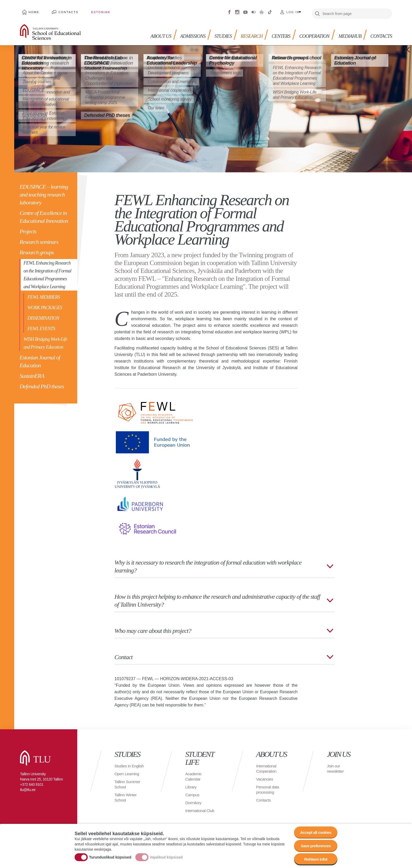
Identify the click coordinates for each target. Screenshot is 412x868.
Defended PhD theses (42, 383)
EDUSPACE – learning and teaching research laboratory (44, 191)
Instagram (237, 11)
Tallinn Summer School (128, 786)
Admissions (182, 32)
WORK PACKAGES (45, 304)
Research (244, 32)
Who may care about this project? (153, 627)
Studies (214, 32)
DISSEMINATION (43, 315)
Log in (293, 11)
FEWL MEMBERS (43, 294)
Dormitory (194, 799)
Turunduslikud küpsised (110, 856)
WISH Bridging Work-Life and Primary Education (45, 340)
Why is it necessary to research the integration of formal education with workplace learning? (208, 563)
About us (149, 32)
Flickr (254, 11)
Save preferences (315, 844)
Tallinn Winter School (126, 799)
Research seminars (39, 239)
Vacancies (265, 776)
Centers (275, 32)
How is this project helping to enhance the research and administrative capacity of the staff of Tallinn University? (217, 597)
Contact (124, 654)
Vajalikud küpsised (166, 856)
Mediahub (347, 32)
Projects (28, 228)
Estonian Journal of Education (40, 358)
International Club (200, 807)
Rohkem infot (314, 859)
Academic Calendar (194, 773)
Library (191, 784)
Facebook (229, 11)
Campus (193, 791)
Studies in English (123, 765)
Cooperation (310, 32)
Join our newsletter (336, 765)
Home (32, 11)
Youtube (245, 11)
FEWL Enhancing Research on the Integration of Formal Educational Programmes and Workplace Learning (47, 272)
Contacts (63, 11)
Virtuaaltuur (262, 11)
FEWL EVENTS (41, 325)
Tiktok (270, 11)
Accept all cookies (314, 830)
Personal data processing (268, 786)
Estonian (90, 11)
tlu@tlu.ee (28, 786)
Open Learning (128, 776)
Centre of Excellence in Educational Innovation (44, 214)
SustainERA (32, 373)
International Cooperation (267, 765)
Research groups (37, 249)
